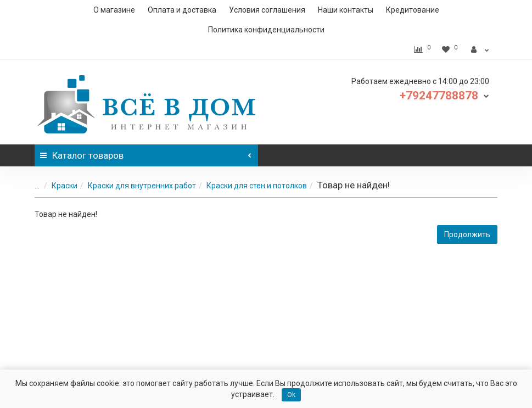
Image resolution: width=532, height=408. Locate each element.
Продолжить (467, 234)
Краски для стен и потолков (250, 186)
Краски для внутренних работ (135, 186)
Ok (291, 395)
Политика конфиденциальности (266, 30)
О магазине (114, 10)
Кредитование (413, 10)
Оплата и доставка (182, 10)
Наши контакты (346, 10)
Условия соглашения (267, 10)
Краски (58, 186)
